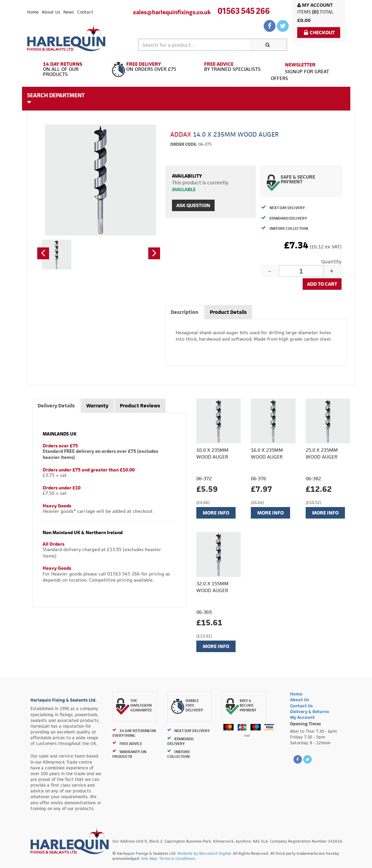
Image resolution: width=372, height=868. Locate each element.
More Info (216, 513)
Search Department (56, 98)
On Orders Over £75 (146, 67)
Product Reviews (140, 406)
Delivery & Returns (310, 712)
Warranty (97, 406)
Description (184, 312)
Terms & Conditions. (178, 858)
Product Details (228, 312)
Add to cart (322, 284)
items (304, 12)
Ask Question (193, 205)
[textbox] (194, 45)
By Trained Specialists (226, 67)
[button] (43, 253)
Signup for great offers (300, 71)
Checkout (319, 32)
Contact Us (301, 706)
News (69, 12)
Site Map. (150, 858)
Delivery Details (56, 406)
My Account (315, 5)
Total (327, 12)
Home (33, 12)
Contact (85, 12)
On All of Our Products (67, 69)
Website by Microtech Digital (204, 853)
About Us (51, 12)
